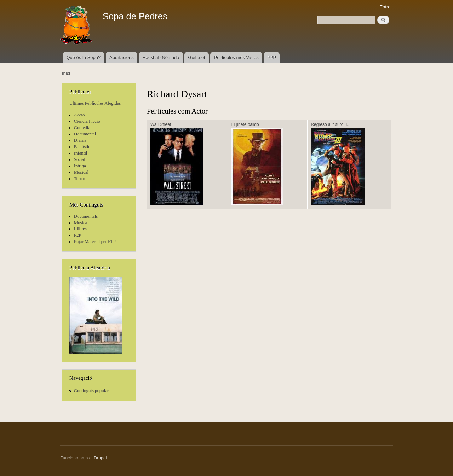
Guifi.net (196, 57)
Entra (385, 7)
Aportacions (122, 57)
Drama (80, 140)
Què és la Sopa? (83, 57)
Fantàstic (82, 147)
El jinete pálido (245, 124)
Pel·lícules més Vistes (236, 57)
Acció (79, 115)
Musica (81, 223)
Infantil (81, 153)
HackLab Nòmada (161, 57)
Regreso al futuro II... (331, 124)
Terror (80, 179)
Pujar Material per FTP (95, 242)
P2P (272, 57)
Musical (81, 172)
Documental (85, 134)
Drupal (100, 458)
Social (80, 159)
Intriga (80, 166)
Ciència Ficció (87, 121)
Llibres (80, 229)
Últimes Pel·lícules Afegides (95, 103)
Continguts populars (92, 391)
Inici (66, 73)
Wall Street (161, 124)
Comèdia (82, 128)
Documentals (86, 216)
